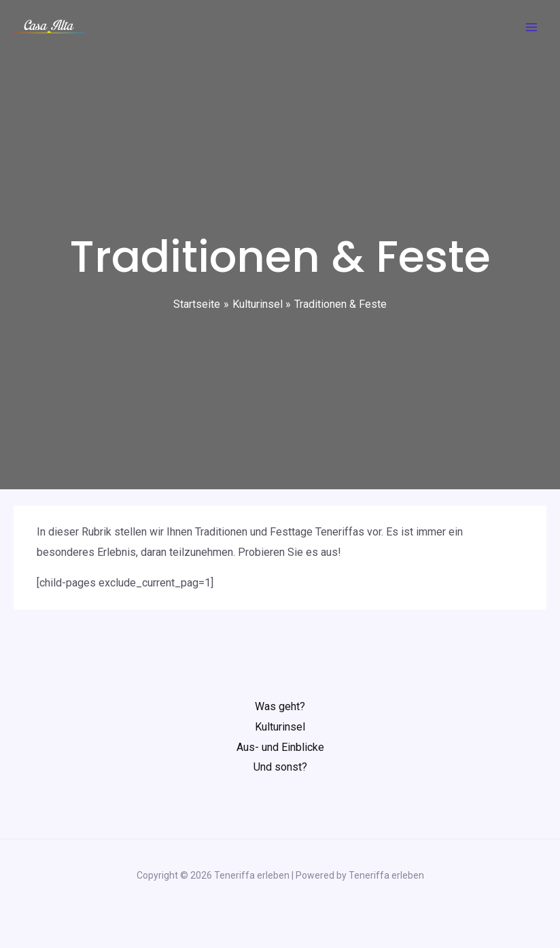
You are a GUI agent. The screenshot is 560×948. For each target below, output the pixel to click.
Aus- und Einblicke (280, 747)
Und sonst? (280, 767)
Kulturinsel (280, 727)
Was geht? (280, 706)
